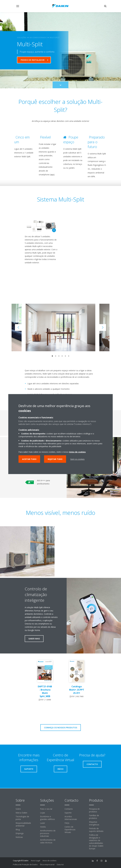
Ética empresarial (47, 864)
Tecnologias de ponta (22, 818)
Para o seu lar (46, 809)
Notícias (19, 837)
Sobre (18, 809)
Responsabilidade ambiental (23, 824)
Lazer (43, 823)
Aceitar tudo (29, 459)
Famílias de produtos (94, 817)
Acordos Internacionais (71, 818)
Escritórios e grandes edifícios (48, 818)
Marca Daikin (21, 813)
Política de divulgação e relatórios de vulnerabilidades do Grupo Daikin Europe (96, 842)
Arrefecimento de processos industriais (48, 833)
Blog (18, 830)
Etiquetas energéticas (94, 823)
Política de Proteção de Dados (25, 864)
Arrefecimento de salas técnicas (48, 841)
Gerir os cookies (77, 459)
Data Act (60, 864)
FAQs (67, 823)
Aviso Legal (35, 861)
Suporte (68, 813)
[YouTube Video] (39, 279)
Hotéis (43, 827)
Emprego (20, 833)
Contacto (69, 809)
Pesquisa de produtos (94, 810)
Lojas (43, 813)
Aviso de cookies (49, 861)
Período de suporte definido (96, 830)
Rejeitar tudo (55, 459)
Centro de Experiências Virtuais (70, 830)
